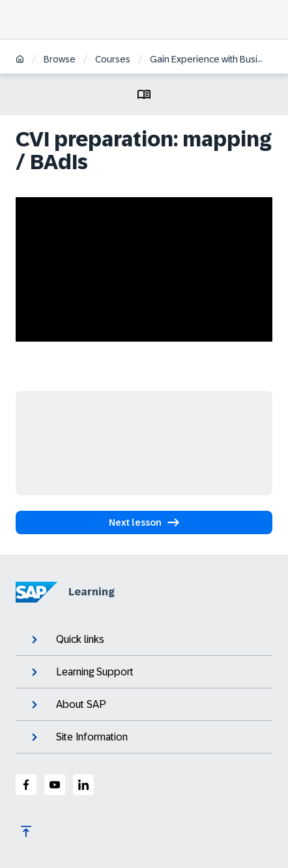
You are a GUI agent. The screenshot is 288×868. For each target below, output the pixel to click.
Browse (60, 59)
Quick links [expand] (66, 640)
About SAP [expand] (67, 705)
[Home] (20, 60)
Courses (113, 59)
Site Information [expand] (78, 737)
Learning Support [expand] (81, 672)
